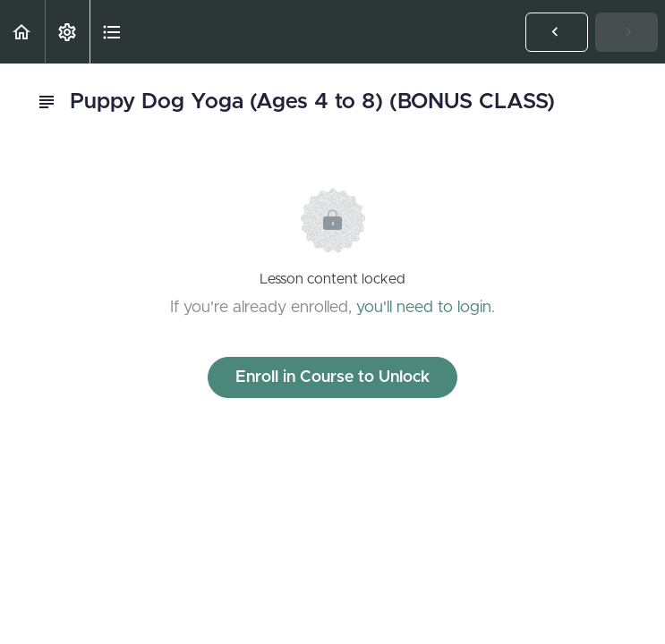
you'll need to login (424, 308)
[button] (22, 32)
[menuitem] (67, 32)
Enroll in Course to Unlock (332, 377)
